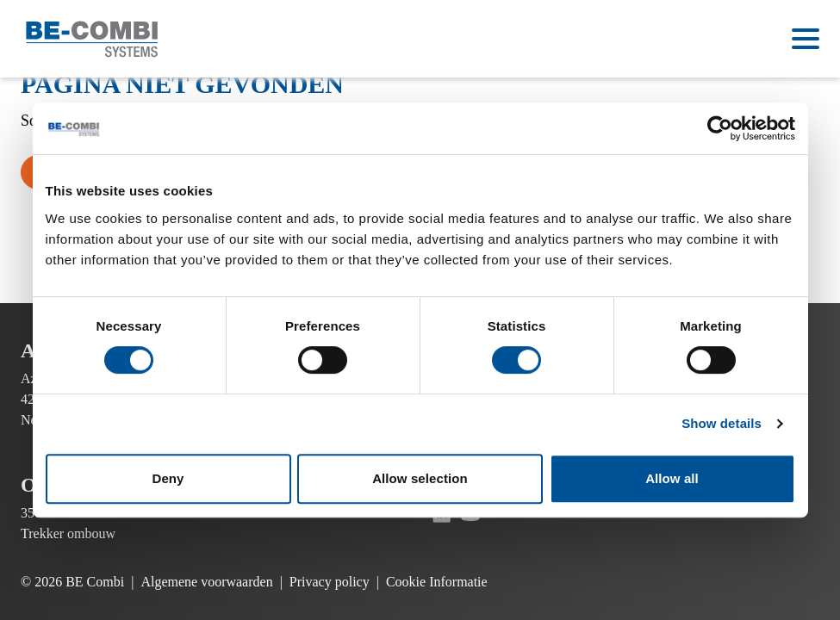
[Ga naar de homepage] (92, 39)
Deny (168, 478)
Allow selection (420, 478)
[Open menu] (806, 39)
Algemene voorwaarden (206, 582)
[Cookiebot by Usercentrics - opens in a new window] (720, 128)
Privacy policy (330, 582)
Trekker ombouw (68, 533)
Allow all (672, 478)
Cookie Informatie (437, 582)
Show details (722, 423)
